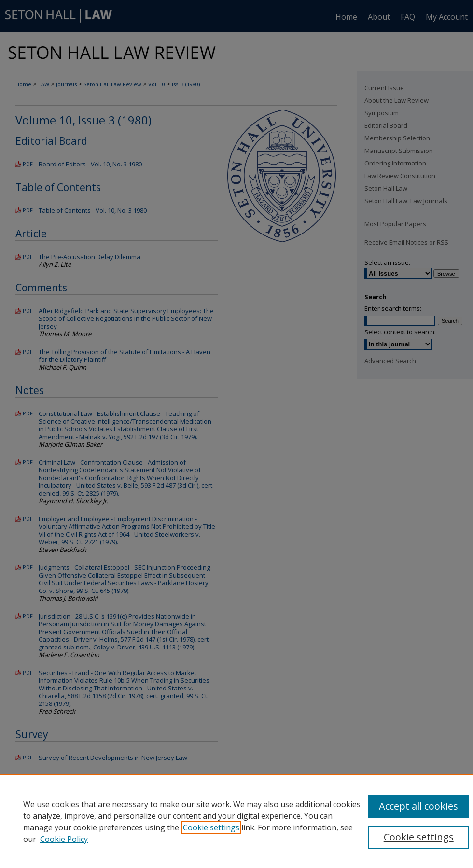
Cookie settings (211, 827)
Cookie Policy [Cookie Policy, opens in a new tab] (64, 839)
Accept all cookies (418, 806)
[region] (236, 821)
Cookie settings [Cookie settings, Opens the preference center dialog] (419, 837)
